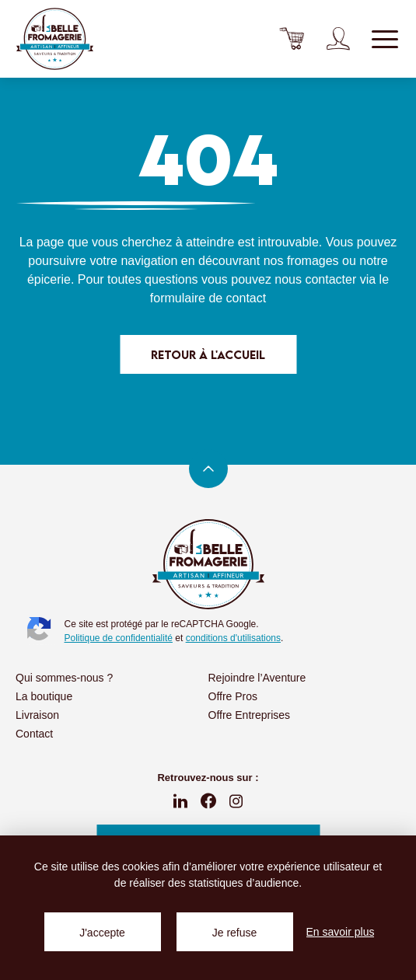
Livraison (37, 715)
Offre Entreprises (250, 715)
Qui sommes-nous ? (64, 678)
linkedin (180, 801)
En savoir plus (341, 932)
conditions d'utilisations (233, 638)
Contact (34, 734)
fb (208, 801)
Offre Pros (233, 696)
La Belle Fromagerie (54, 39)
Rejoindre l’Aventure (257, 678)
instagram (236, 801)
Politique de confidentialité (119, 638)
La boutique (44, 696)
